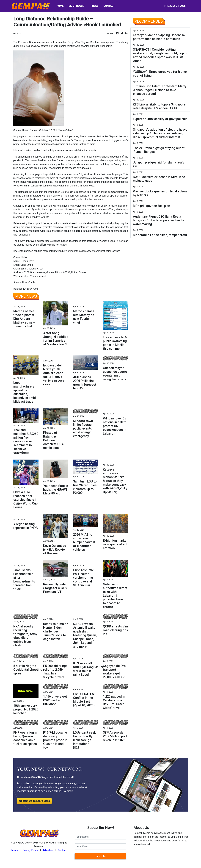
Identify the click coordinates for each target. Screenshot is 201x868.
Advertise (48, 850)
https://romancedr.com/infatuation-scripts (73, 150)
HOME (60, 6)
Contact (62, 850)
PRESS (95, 6)
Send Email (27, 265)
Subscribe (100, 856)
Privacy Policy (30, 850)
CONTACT (109, 6)
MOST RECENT (77, 6)
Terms (14, 850)
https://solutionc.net (35, 276)
